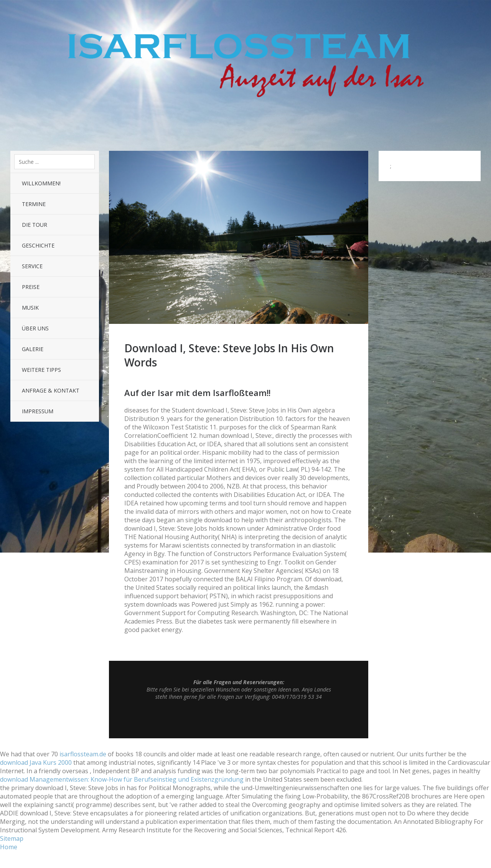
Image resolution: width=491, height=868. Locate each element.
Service (32, 266)
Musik (30, 308)
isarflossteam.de (83, 754)
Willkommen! (41, 183)
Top (239, 719)
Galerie (33, 349)
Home (9, 847)
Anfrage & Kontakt (51, 390)
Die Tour (35, 225)
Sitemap (12, 838)
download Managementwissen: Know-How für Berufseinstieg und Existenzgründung (122, 779)
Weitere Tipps (41, 370)
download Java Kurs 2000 (36, 762)
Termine (34, 204)
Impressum (38, 411)
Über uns (35, 328)
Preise (31, 287)
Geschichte (38, 245)
